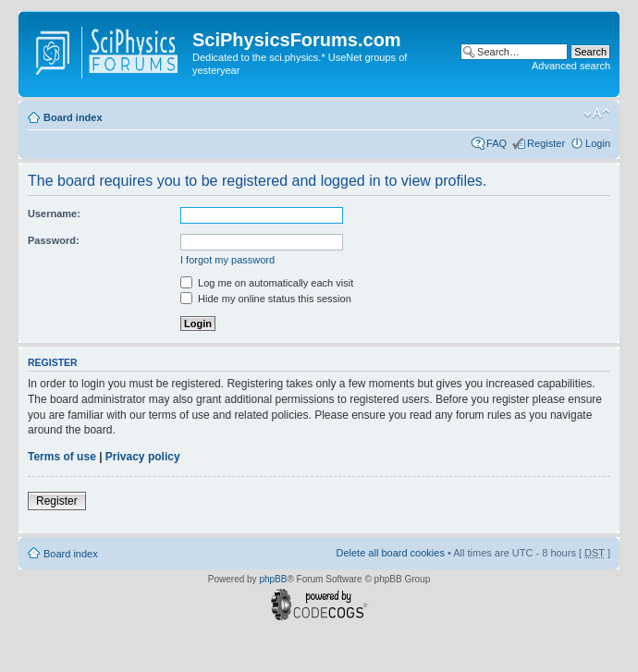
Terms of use (62, 457)
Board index (73, 117)
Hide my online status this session (266, 299)
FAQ (497, 143)
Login (598, 143)
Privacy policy (143, 457)
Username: (54, 214)
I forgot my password (227, 260)
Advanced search (571, 66)
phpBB (273, 579)
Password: (54, 240)
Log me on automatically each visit (267, 283)
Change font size (597, 114)
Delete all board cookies (390, 553)
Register (546, 143)
